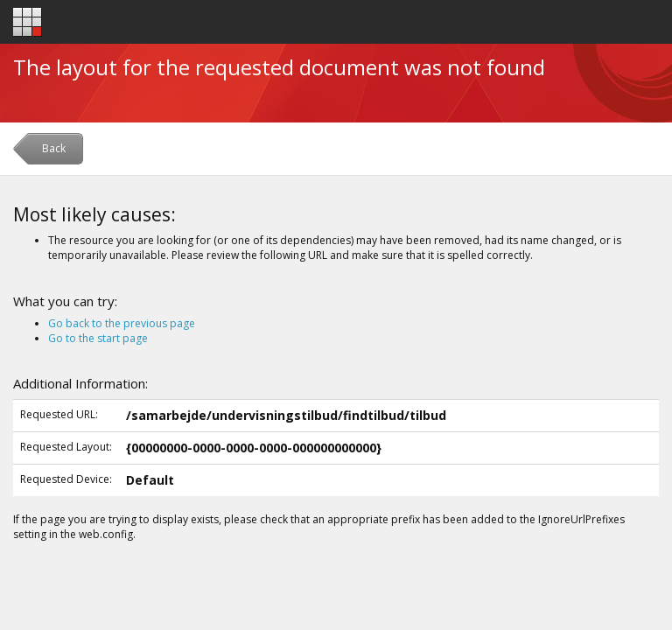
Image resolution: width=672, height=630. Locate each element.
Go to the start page (98, 338)
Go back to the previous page (122, 323)
